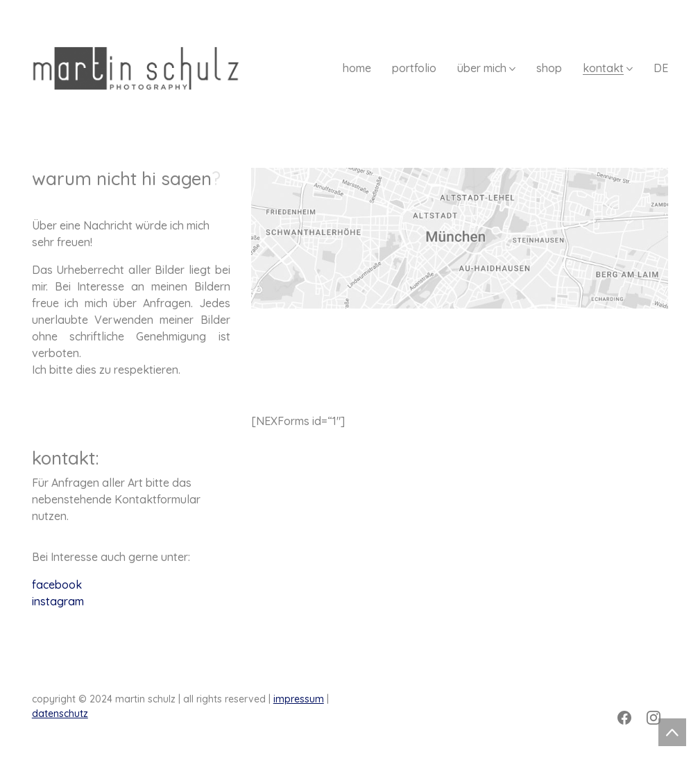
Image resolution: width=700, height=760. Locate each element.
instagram (58, 601)
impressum (299, 699)
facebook (57, 585)
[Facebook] (624, 718)
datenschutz (60, 714)
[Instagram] (654, 718)
